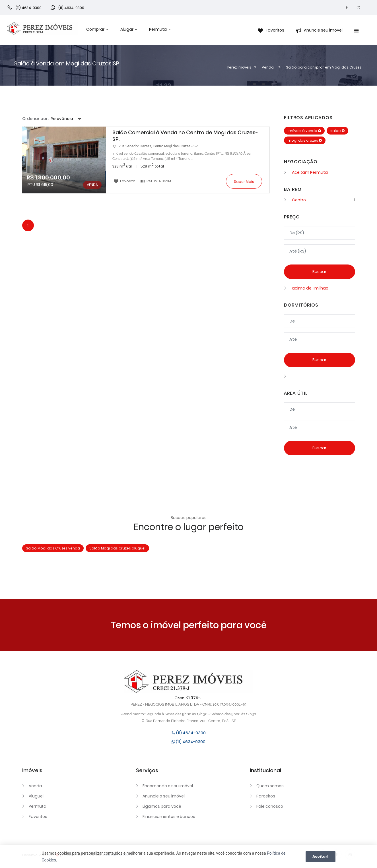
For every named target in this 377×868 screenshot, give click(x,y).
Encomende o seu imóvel (168, 786)
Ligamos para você (162, 806)
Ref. (156, 181)
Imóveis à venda (304, 131)
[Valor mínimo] (320, 233)
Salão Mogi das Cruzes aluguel (117, 548)
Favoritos (38, 817)
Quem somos (270, 786)
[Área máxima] (320, 427)
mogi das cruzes (305, 140)
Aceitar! (321, 856)
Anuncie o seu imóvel (164, 796)
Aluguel (36, 796)
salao (337, 131)
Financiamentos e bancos (169, 817)
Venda (35, 786)
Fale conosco (270, 806)
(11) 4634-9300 (188, 733)
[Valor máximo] (320, 251)
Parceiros (266, 796)
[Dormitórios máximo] (320, 339)
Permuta (158, 29)
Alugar (127, 29)
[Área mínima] (320, 409)
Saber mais (244, 182)
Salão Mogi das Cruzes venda (53, 548)
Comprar (95, 29)
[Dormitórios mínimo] (320, 321)
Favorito (125, 181)
